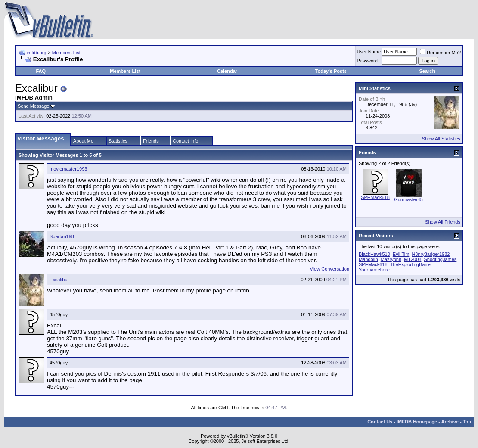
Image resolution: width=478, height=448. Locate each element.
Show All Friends (443, 222)
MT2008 (413, 259)
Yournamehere (374, 270)
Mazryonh (391, 259)
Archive (450, 422)
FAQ (41, 71)
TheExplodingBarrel (411, 264)
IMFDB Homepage (417, 422)
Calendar (227, 71)
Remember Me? (440, 53)
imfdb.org (37, 53)
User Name (369, 52)
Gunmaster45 (408, 199)
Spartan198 (62, 236)
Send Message (33, 106)
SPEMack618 (375, 197)
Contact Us (380, 422)
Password (367, 61)
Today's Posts (331, 71)
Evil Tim (401, 254)
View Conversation (329, 269)
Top (467, 422)
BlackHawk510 (374, 254)
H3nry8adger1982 (431, 254)
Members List (66, 53)
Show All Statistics (441, 139)
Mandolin (368, 259)
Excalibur (59, 280)
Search (427, 71)
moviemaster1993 (68, 169)
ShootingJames (440, 259)
